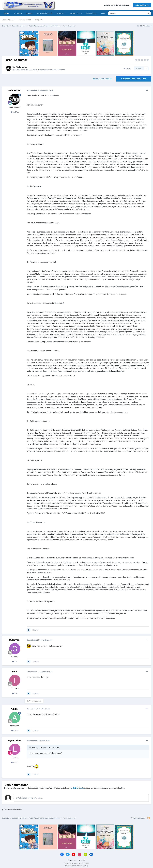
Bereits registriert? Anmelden (117, 5)
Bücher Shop (91, 13)
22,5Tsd (15, 112)
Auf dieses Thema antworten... (29, 798)
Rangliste (39, 20)
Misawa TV (61, 13)
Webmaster (22, 67)
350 (15, 693)
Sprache (72, 860)
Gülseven (14, 640)
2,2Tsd (15, 762)
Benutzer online (25, 20)
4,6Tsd (15, 730)
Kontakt (82, 860)
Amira (14, 709)
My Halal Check (76, 13)
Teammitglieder (8, 20)
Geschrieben (40, 90)
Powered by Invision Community (76, 866)
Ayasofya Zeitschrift (44, 13)
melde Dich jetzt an (77, 788)
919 (15, 661)
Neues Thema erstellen (102, 79)
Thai (14, 672)
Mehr (103, 13)
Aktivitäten (18, 13)
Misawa (29, 13)
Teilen (127, 68)
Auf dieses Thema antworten (133, 79)
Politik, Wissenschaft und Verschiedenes (49, 70)
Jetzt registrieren (142, 5)
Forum (7, 14)
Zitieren (35, 630)
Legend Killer (14, 740)
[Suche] (119, 13)
